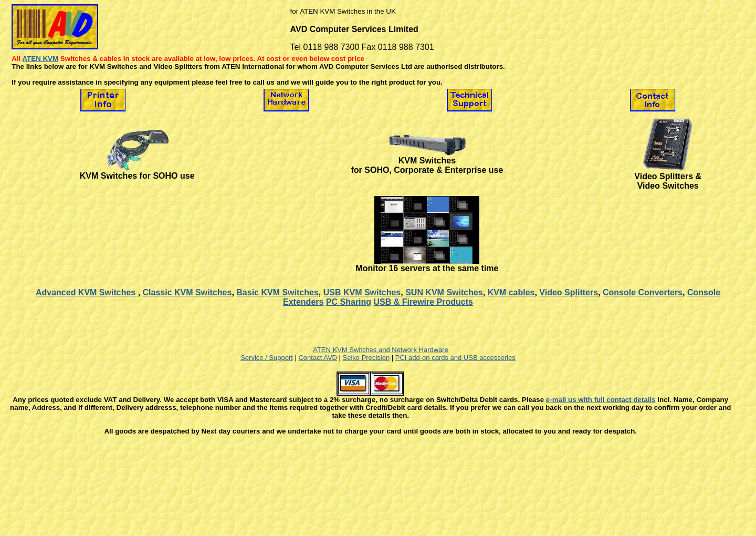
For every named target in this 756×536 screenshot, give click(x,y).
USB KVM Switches (362, 292)
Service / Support (267, 358)
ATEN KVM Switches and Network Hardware (381, 350)
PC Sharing (349, 302)
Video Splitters (569, 292)
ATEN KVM (40, 59)
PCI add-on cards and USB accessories (455, 358)
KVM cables (511, 292)
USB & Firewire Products (423, 302)
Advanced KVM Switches (87, 292)
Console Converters (643, 292)
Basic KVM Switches (277, 292)
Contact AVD (317, 358)
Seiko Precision (366, 358)
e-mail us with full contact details (601, 400)
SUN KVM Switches (444, 292)
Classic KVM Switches (187, 292)
